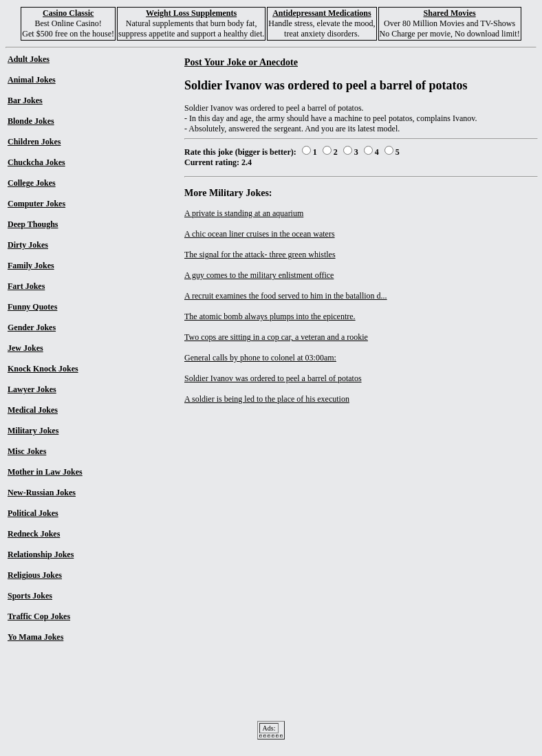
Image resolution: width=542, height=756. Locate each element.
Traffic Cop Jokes (39, 616)
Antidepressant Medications (322, 13)
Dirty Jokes (28, 245)
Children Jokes (34, 142)
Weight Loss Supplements (191, 13)
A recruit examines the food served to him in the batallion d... (286, 296)
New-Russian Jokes (42, 493)
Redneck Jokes (34, 534)
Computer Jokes (36, 204)
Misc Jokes (27, 451)
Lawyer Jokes (32, 389)
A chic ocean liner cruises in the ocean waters (260, 234)
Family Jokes (31, 266)
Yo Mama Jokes (35, 637)
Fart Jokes (26, 286)
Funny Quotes (32, 307)
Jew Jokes (25, 348)
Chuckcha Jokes (36, 162)
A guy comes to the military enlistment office (259, 275)
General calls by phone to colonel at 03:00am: (260, 358)
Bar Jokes (25, 100)
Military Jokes (33, 431)
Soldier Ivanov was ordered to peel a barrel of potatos (273, 378)
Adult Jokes (29, 59)
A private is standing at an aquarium (244, 213)
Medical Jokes (33, 410)
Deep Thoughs (33, 224)
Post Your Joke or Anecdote (241, 62)
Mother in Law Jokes (45, 472)
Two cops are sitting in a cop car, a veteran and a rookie (276, 337)
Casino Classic (68, 13)
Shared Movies (450, 13)
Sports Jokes (30, 596)
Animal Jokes (32, 80)
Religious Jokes (35, 575)
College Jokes (32, 183)
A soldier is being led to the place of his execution (267, 399)
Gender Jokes (32, 327)
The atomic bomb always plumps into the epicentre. (270, 316)
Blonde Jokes (31, 121)
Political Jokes (33, 513)
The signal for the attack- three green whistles (260, 255)
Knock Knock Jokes (43, 369)
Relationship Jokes (41, 554)
